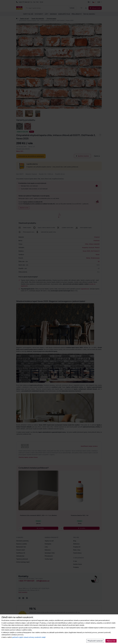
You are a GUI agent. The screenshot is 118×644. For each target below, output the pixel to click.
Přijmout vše (111, 641)
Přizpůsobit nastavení (95, 641)
